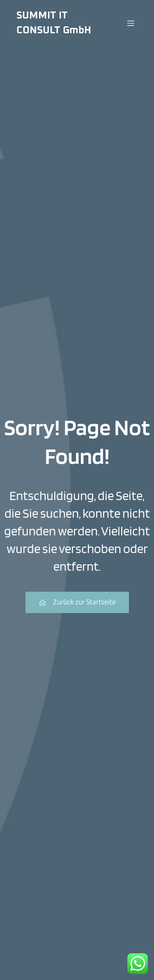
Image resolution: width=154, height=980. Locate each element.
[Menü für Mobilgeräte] (131, 23)
